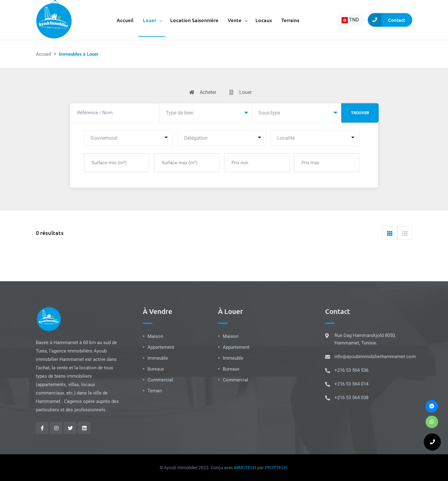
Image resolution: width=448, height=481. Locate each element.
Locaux (264, 20)
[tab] (390, 233)
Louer (149, 20)
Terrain (155, 391)
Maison (155, 336)
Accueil (125, 20)
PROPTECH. (277, 468)
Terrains (290, 20)
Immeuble (158, 358)
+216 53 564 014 (351, 384)
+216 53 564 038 (351, 398)
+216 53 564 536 (351, 370)
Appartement (161, 347)
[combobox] (350, 20)
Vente (235, 20)
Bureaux (156, 369)
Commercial (160, 380)
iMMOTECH (245, 468)
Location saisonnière (194, 20)
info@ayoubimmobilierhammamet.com (375, 357)
